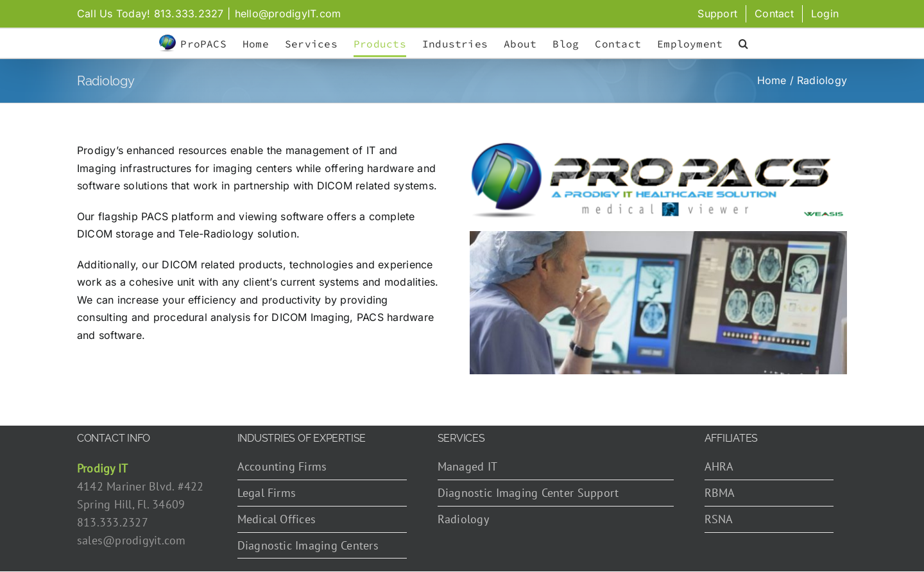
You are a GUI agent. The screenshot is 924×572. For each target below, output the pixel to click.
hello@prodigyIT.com (288, 13)
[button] (743, 44)
